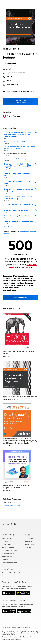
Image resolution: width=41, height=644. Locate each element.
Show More (8, 227)
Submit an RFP (7, 557)
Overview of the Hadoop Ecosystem (17, 160)
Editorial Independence (31, 637)
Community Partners (9, 550)
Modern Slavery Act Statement (12, 639)
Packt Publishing (12, 84)
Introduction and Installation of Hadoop (18, 142)
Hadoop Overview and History (15, 155)
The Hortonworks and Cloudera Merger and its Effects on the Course (19, 149)
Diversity (5, 560)
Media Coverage (8, 547)
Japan (4, 576)
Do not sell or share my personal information (16, 627)
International (8, 569)
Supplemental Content (11, 506)
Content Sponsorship (10, 563)
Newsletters (29, 541)
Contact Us (29, 538)
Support (29, 534)
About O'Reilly (8, 534)
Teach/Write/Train (9, 538)
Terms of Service (7, 637)
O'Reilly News (7, 544)
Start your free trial (20, 298)
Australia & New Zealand (11, 573)
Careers (5, 541)
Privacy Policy (30, 544)
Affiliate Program (8, 553)
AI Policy (28, 547)
